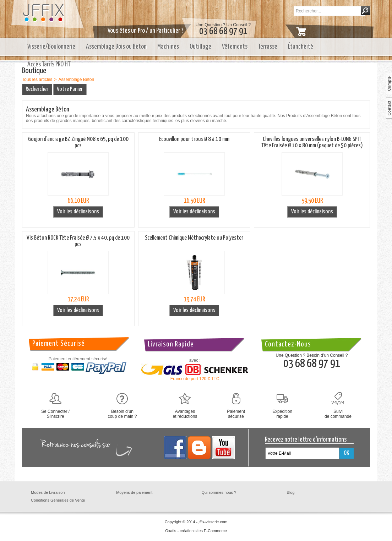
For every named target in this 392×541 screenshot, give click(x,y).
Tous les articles (37, 80)
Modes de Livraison (48, 492)
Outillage (200, 47)
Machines (168, 47)
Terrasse (268, 47)
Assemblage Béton (76, 80)
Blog (291, 492)
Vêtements (235, 47)
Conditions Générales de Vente (58, 500)
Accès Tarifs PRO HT (49, 64)
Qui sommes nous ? (219, 492)
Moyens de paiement (134, 492)
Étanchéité (301, 47)
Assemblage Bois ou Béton (116, 47)
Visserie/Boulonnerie (51, 47)
